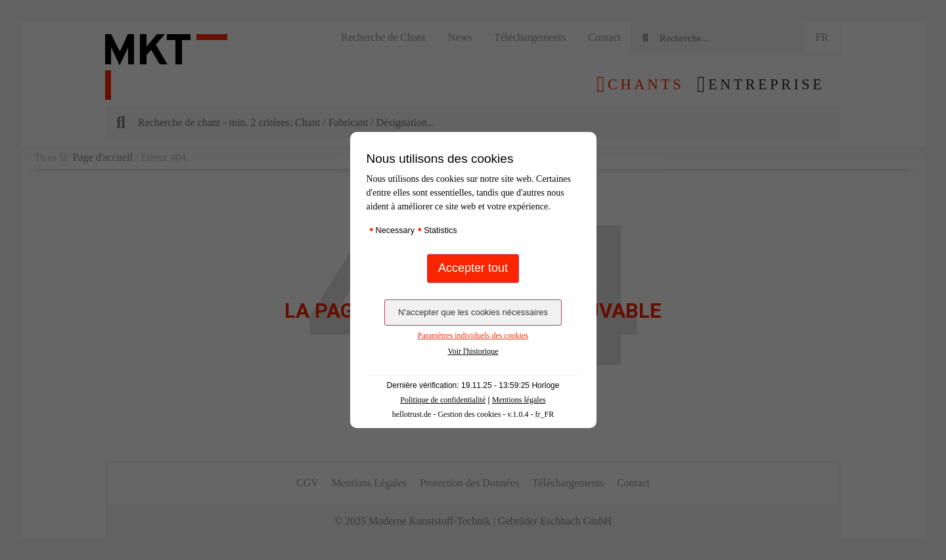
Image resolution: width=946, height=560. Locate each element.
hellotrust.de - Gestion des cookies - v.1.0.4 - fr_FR (473, 414)
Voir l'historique (473, 351)
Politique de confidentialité (443, 400)
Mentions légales (519, 400)
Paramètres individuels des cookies (473, 335)
